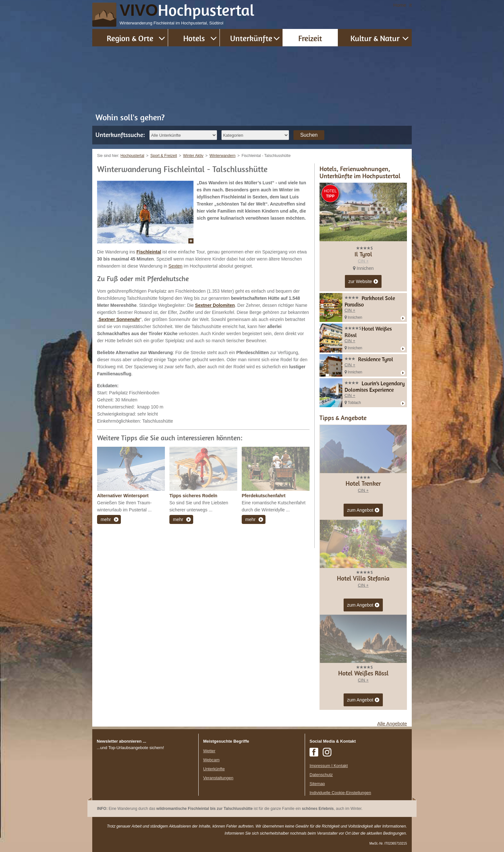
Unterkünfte (251, 38)
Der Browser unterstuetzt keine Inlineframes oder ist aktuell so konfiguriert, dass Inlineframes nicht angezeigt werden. (145, 793)
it (411, 5)
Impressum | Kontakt (329, 766)
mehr (106, 519)
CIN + (363, 261)
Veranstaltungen (218, 778)
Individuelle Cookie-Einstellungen (340, 793)
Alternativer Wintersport (123, 496)
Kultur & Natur (375, 38)
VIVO (187, 10)
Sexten (175, 266)
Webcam (211, 760)
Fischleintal (149, 252)
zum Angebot (363, 510)
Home (400, 5)
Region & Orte (130, 38)
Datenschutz (321, 775)
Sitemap (317, 784)
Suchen (309, 135)
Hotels (194, 38)
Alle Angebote (392, 724)
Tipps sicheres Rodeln (193, 496)
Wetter (209, 751)
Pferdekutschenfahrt (264, 496)
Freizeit (310, 38)
